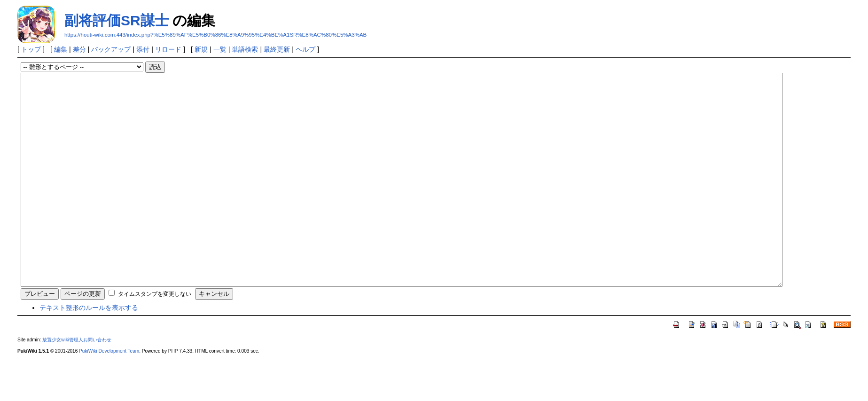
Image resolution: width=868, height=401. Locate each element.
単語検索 (245, 49)
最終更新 (277, 49)
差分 (79, 49)
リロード (168, 49)
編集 (61, 49)
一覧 (220, 49)
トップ (31, 49)
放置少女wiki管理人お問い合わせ (77, 382)
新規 (201, 49)
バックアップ (111, 49)
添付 (143, 49)
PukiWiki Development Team (109, 393)
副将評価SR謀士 (117, 20)
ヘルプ (305, 49)
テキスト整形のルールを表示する (89, 350)
